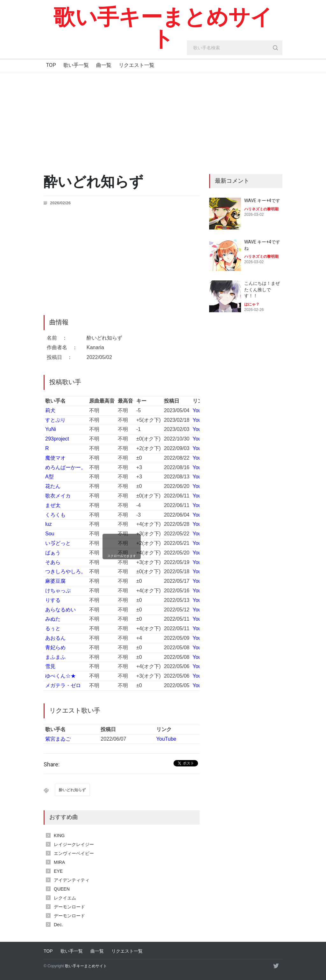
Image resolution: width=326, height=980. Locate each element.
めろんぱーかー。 (66, 467)
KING (59, 835)
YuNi (51, 429)
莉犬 (50, 410)
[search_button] (275, 48)
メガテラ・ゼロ (63, 685)
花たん (53, 486)
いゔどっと (58, 543)
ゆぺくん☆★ (60, 676)
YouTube (166, 739)
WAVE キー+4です (262, 201)
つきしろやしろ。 (66, 571)
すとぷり (55, 420)
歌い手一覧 (76, 65)
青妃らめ (55, 648)
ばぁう (53, 553)
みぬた (53, 619)
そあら (53, 562)
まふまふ (55, 657)
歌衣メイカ (58, 496)
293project (57, 439)
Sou (50, 534)
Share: (52, 765)
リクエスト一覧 (137, 65)
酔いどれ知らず (72, 790)
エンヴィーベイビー (74, 853)
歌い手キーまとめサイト (163, 28)
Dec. (58, 925)
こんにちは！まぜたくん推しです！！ (262, 289)
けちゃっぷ (58, 591)
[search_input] (235, 48)
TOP (51, 65)
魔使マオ (55, 458)
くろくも (55, 515)
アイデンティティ (72, 880)
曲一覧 (104, 65)
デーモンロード (69, 907)
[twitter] (276, 966)
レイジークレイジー (74, 844)
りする (53, 600)
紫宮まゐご (58, 739)
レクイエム (65, 898)
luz (48, 524)
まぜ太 (53, 505)
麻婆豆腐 (55, 581)
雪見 (50, 666)
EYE (58, 871)
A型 (50, 477)
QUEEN (62, 889)
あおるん (55, 638)
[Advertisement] (163, 120)
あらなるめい (60, 610)
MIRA (59, 862)
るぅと (53, 628)
